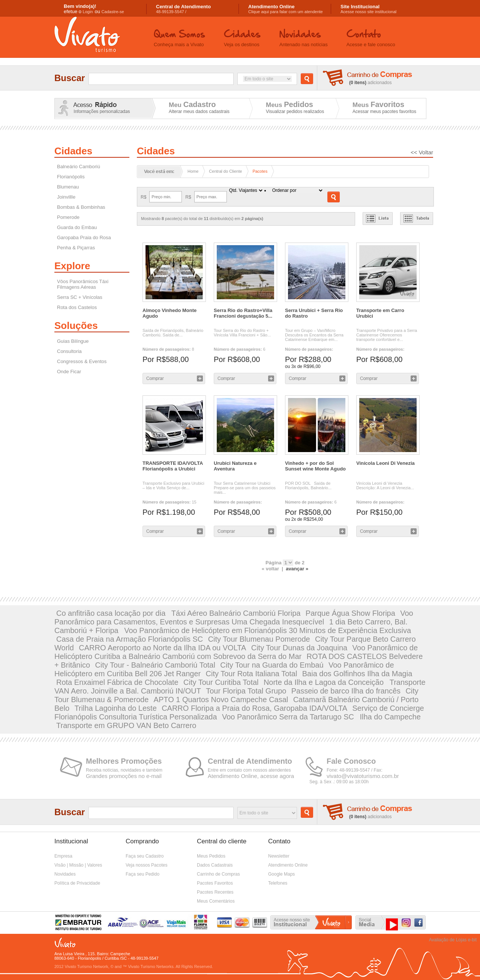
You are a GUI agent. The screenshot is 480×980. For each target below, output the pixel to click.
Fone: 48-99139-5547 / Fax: (355, 770)
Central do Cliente (225, 171)
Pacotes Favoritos (215, 883)
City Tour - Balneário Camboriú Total (155, 665)
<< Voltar (422, 152)
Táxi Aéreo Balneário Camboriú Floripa (236, 613)
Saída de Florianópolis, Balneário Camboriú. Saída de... (173, 333)
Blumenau (68, 187)
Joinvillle (66, 197)
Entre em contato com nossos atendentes (249, 770)
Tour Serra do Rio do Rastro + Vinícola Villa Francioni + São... (242, 333)
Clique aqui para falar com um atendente (286, 9)
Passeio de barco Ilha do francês (346, 691)
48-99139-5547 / (183, 9)
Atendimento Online (288, 865)
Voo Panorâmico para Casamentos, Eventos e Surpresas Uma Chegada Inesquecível (234, 617)
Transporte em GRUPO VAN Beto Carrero (126, 725)
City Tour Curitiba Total (221, 682)
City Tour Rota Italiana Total (252, 674)
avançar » (297, 569)
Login (88, 12)
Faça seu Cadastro (145, 856)
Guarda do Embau (77, 227)
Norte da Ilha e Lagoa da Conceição (325, 682)
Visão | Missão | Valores (78, 865)
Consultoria (69, 351)
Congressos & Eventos (82, 361)
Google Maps (281, 874)
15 (169, 502)
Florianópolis (71, 177)
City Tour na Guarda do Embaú (272, 665)
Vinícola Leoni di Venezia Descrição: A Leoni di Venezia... (385, 485)
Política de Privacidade (77, 883)
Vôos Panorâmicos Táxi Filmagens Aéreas (83, 284)
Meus (289, 104)
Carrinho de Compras (218, 874)
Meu (192, 104)
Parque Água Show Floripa (350, 613)
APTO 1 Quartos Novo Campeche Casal (221, 700)
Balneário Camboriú (79, 167)
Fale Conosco (351, 761)
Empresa (63, 856)
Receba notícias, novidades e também (124, 770)
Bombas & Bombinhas (81, 207)
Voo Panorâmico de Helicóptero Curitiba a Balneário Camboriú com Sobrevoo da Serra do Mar (236, 652)
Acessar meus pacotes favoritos (384, 112)
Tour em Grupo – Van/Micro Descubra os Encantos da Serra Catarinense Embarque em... (314, 335)
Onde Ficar (69, 372)
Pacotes (260, 171)
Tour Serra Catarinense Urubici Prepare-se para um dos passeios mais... (245, 488)
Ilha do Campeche (390, 717)
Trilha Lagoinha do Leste (115, 708)
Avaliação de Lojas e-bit (453, 940)
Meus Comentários (216, 901)
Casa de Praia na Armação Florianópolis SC (130, 639)
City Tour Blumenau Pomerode (259, 639)
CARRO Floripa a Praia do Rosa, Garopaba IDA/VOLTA (254, 708)
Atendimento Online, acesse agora (251, 776)
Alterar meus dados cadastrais (199, 112)
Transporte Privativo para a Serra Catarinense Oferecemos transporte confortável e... (387, 335)
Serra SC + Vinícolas (80, 297)
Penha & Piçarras (76, 248)
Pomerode (68, 217)
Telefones (278, 883)
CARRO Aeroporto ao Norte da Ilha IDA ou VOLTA (162, 648)
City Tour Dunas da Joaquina (299, 648)
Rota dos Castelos (77, 307)
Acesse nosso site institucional (368, 9)
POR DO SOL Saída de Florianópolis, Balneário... (308, 485)
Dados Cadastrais (215, 865)
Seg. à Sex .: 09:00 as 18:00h (339, 782)
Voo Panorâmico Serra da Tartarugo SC (289, 717)
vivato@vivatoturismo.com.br (363, 776)
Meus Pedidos (211, 856)
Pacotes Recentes (215, 892)
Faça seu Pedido (142, 874)
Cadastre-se (113, 12)
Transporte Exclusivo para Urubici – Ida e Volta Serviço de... (173, 485)
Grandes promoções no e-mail (124, 776)
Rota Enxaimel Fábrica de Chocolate (117, 682)
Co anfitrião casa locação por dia (112, 613)
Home (193, 171)
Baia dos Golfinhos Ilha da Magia (357, 674)
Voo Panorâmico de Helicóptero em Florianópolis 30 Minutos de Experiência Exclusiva (268, 630)
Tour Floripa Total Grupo (246, 691)
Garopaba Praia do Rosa (84, 237)
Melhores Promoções (124, 761)
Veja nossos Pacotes (146, 865)
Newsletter (279, 856)
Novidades (65, 874)
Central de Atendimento (250, 761)
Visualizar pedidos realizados (295, 112)
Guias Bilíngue (73, 341)
